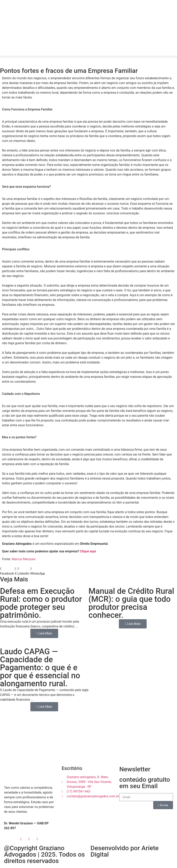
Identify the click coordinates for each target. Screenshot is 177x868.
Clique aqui (88, 551)
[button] (88, 57)
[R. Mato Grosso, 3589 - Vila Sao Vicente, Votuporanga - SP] (88, 741)
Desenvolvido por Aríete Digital (125, 851)
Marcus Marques (24, 559)
